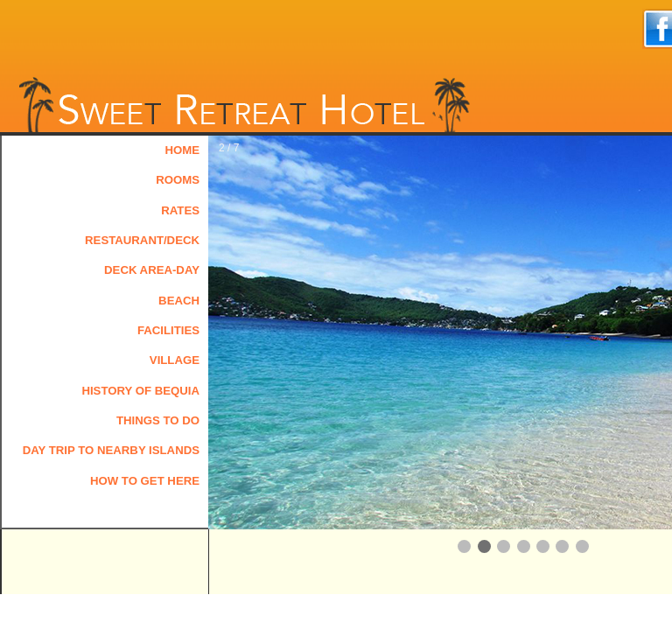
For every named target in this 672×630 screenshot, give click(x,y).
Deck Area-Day (152, 270)
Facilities (168, 330)
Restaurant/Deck (142, 240)
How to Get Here (145, 481)
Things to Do (158, 420)
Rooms (178, 180)
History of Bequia (140, 391)
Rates (180, 210)
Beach (179, 301)
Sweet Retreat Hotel (243, 104)
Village (175, 360)
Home (182, 150)
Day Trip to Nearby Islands (111, 450)
